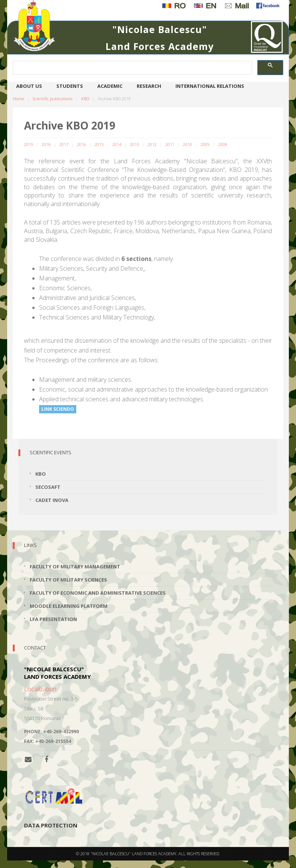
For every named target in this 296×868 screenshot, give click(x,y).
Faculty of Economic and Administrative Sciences (98, 593)
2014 (117, 144)
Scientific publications (53, 99)
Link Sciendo (58, 409)
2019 (29, 144)
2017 (64, 144)
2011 (170, 144)
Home (18, 99)
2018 (46, 144)
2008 (223, 144)
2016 (82, 144)
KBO (85, 99)
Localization (40, 689)
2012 (152, 144)
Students (70, 86)
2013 (134, 144)
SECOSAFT (48, 487)
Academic (110, 86)
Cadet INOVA (52, 500)
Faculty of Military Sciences (68, 580)
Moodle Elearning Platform (69, 606)
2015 (99, 144)
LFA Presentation (53, 619)
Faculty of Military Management (75, 567)
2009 (205, 144)
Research (149, 86)
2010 (187, 144)
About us (29, 86)
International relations (210, 86)
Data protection (51, 825)
